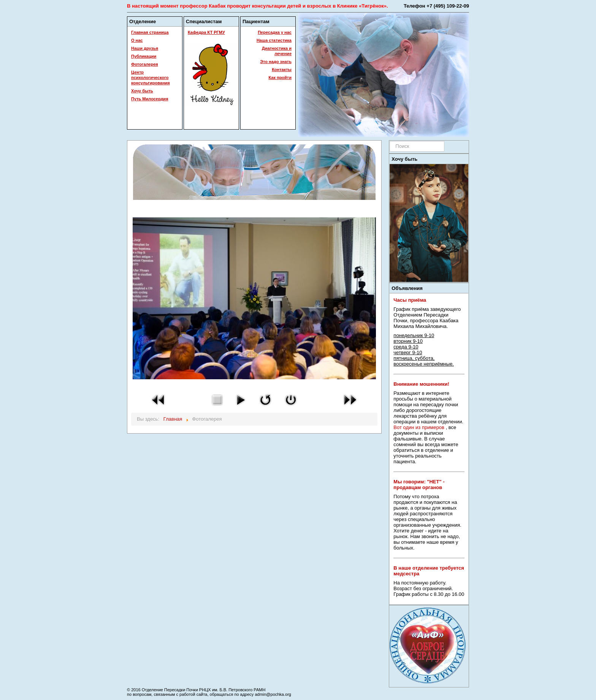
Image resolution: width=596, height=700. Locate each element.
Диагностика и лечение (277, 51)
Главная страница (150, 32)
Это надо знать (276, 62)
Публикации (144, 56)
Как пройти (280, 78)
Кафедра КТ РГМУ (206, 32)
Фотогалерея (145, 64)
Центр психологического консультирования (151, 78)
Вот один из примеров (419, 427)
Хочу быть (142, 91)
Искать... (390, 141)
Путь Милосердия (150, 99)
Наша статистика (274, 40)
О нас (137, 40)
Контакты (282, 70)
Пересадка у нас (275, 32)
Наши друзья (145, 48)
